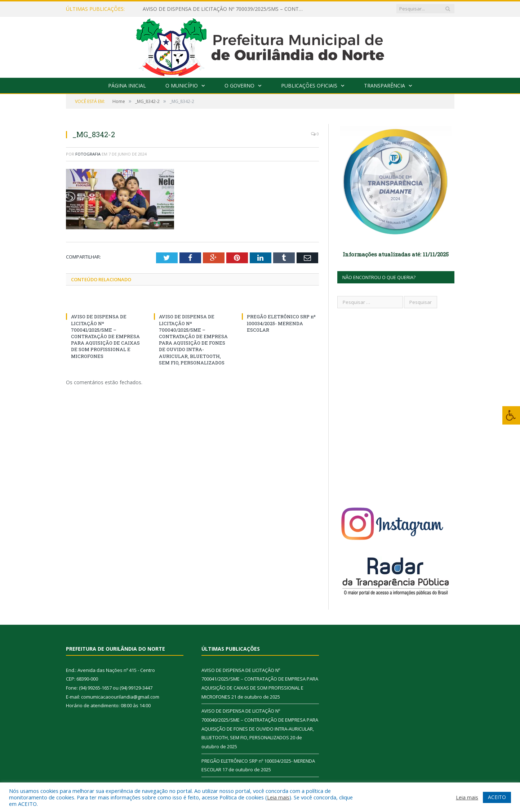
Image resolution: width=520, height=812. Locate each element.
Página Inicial (127, 86)
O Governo (239, 86)
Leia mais (278, 797)
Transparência (385, 86)
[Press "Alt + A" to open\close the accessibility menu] (511, 415)
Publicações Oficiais (309, 86)
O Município (182, 86)
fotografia (88, 154)
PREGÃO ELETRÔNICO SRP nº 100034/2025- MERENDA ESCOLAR (281, 323)
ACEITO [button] (497, 797)
